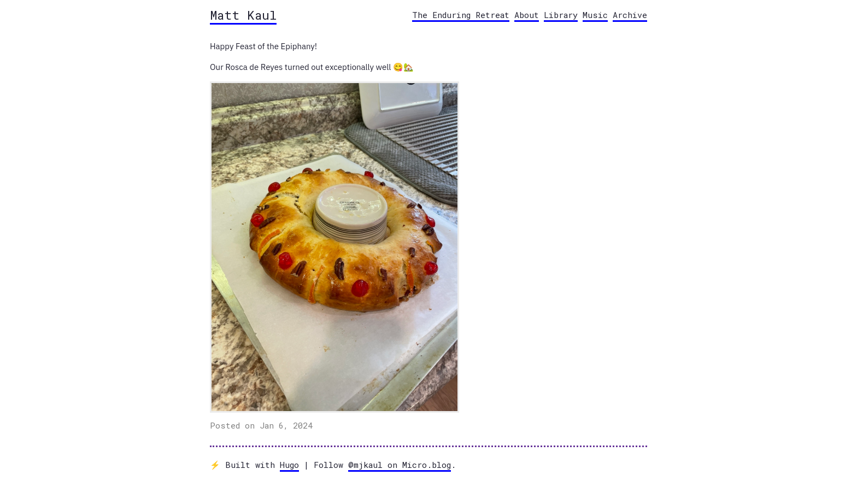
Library (561, 15)
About (527, 15)
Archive (630, 15)
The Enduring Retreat (461, 15)
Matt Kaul (243, 15)
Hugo (289, 465)
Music (595, 15)
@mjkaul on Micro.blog (400, 465)
